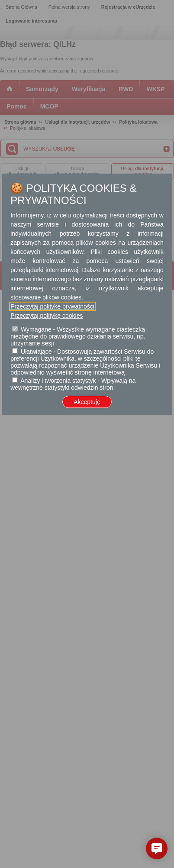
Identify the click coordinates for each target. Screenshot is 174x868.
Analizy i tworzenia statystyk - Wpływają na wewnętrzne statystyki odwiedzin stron (73, 384)
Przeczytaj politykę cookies (47, 316)
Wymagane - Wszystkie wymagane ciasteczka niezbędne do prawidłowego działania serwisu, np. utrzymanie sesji (78, 336)
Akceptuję (87, 402)
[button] (157, 848)
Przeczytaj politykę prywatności (52, 306)
